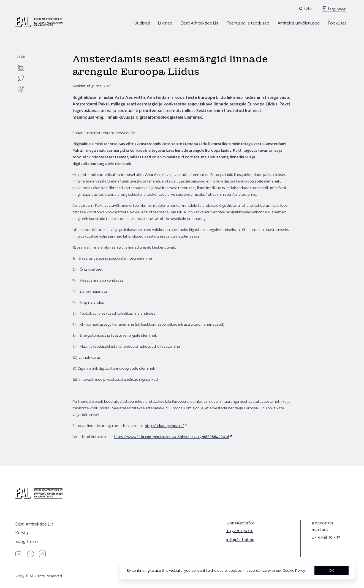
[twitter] (21, 78)
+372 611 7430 (240, 531)
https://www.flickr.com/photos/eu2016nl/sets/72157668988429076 (172, 437)
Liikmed (165, 23)
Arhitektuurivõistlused (299, 23)
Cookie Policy (294, 570)
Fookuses (337, 23)
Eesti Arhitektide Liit (199, 23)
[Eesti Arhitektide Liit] (39, 26)
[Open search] (306, 9)
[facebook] (21, 89)
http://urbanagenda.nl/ (164, 426)
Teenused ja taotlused (248, 23)
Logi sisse (334, 8)
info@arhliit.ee (240, 539)
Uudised (142, 23)
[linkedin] (21, 67)
